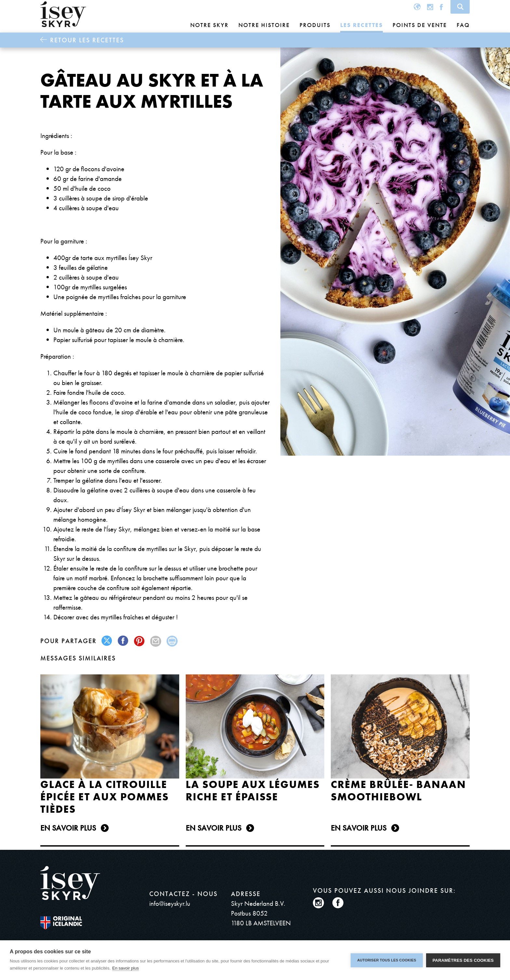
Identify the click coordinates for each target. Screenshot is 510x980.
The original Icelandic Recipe (72, 923)
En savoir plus (126, 968)
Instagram (430, 7)
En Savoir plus (68, 828)
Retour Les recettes (87, 40)
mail (156, 641)
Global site (417, 7)
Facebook (441, 7)
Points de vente (420, 25)
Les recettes (362, 25)
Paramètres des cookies (463, 960)
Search (460, 7)
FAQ (463, 25)
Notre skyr (209, 25)
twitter (107, 641)
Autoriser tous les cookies (387, 960)
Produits (315, 25)
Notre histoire (264, 25)
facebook (123, 641)
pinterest (140, 641)
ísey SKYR (63, 14)
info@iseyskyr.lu (170, 903)
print (172, 641)
